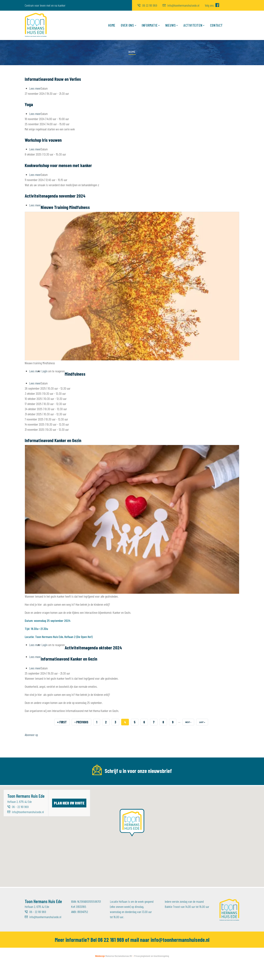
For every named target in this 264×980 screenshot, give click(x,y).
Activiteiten (194, 25)
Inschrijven (225, 791)
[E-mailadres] (55, 791)
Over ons (129, 25)
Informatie (151, 25)
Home (112, 25)
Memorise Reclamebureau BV (119, 972)
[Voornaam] (118, 791)
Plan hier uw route (69, 819)
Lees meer (35, 88)
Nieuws (172, 25)
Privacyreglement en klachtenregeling (152, 972)
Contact (216, 25)
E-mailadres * (33, 783)
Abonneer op (31, 735)
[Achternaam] (180, 791)
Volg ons (212, 5)
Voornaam (93, 783)
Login (45, 371)
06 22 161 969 (147, 5)
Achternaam (157, 783)
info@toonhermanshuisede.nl (181, 5)
